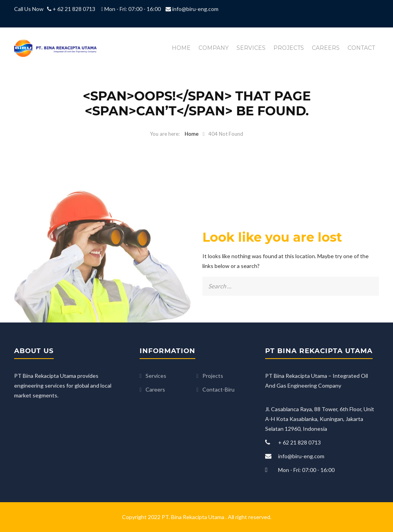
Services (251, 48)
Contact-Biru (218, 389)
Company (214, 48)
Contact (361, 48)
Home (181, 48)
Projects (289, 48)
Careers (326, 48)
